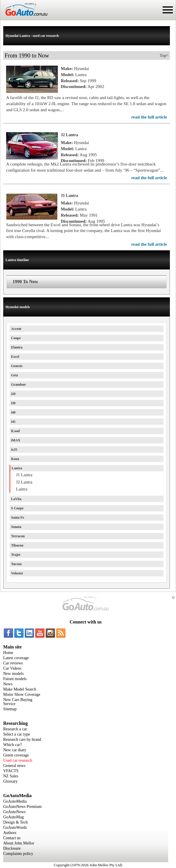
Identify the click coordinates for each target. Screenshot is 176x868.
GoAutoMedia (15, 801)
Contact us (12, 838)
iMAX (16, 440)
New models (13, 674)
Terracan (18, 536)
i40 (13, 412)
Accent (16, 329)
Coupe (16, 338)
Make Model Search (20, 689)
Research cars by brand (22, 739)
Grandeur (18, 384)
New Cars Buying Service (18, 702)
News (8, 684)
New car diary (15, 750)
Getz (15, 375)
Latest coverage (16, 658)
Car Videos (12, 668)
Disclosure (12, 848)
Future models (15, 679)
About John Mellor (19, 843)
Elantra (17, 347)
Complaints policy (18, 854)
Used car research (18, 760)
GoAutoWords (15, 827)
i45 (13, 422)
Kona (15, 459)
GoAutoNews (14, 812)
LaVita (16, 499)
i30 (13, 403)
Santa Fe (18, 517)
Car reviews (13, 663)
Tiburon (17, 545)
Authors (10, 833)
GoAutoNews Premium (22, 807)
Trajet (16, 555)
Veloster (17, 573)
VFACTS (11, 771)
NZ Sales (11, 776)
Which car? (13, 745)
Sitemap (10, 709)
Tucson (16, 564)
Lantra (17, 468)
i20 (13, 394)
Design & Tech (15, 822)
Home (8, 653)
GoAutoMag (14, 817)
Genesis (17, 366)
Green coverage (16, 755)
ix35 (14, 450)
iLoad (15, 431)
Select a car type (17, 734)
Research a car (15, 729)
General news (14, 766)
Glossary (10, 781)
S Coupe (17, 508)
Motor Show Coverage (22, 694)
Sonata (16, 527)
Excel (15, 357)
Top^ (164, 55)
